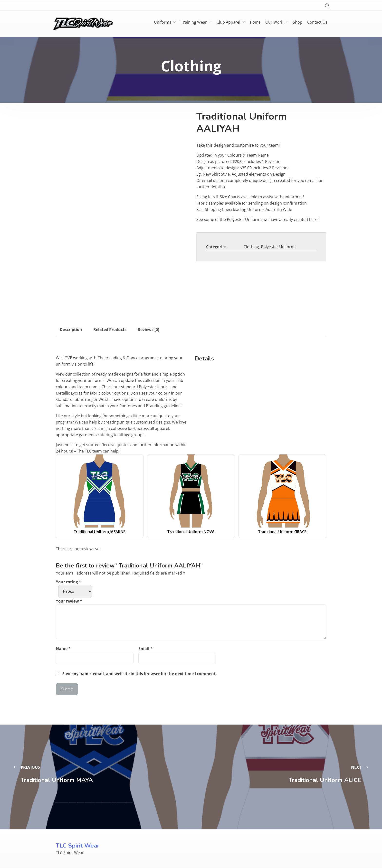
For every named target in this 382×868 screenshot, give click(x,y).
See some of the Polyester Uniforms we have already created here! (257, 219)
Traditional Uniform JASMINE (100, 532)
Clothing (251, 247)
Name (63, 649)
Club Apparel (228, 22)
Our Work (274, 22)
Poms (255, 22)
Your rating (68, 582)
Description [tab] (71, 330)
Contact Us (317, 22)
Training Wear (194, 22)
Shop (298, 22)
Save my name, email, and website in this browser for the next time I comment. (140, 674)
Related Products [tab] (110, 330)
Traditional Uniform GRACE (282, 532)
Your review (69, 601)
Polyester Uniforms (279, 247)
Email (145, 649)
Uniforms (163, 22)
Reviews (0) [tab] (148, 330)
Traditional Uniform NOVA (191, 532)
